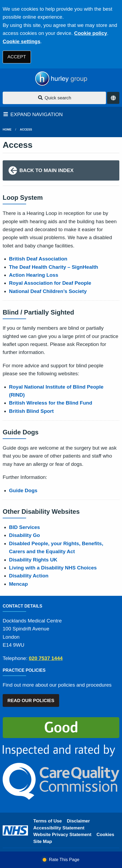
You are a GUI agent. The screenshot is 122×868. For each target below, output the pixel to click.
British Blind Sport (31, 411)
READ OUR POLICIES (31, 701)
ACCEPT (17, 57)
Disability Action (29, 576)
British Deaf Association (38, 259)
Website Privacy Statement (62, 835)
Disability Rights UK (33, 560)
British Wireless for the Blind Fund (51, 403)
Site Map (43, 841)
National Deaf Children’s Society (48, 291)
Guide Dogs (23, 490)
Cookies (105, 835)
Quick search (54, 98)
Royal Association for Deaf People (50, 283)
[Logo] (61, 79)
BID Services (25, 527)
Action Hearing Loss (34, 275)
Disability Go (25, 535)
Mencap (19, 584)
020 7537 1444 (46, 658)
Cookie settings (21, 41)
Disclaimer (78, 821)
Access (26, 129)
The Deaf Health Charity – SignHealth (54, 267)
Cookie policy (91, 33)
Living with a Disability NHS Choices (53, 568)
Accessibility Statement (59, 828)
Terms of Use (48, 821)
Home (7, 129)
